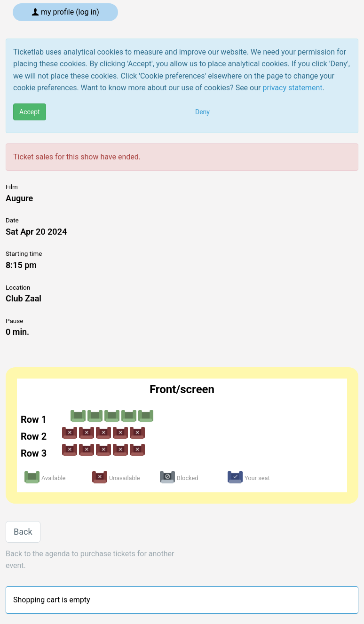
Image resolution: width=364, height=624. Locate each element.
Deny (202, 112)
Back (23, 532)
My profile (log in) (65, 12)
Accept (30, 112)
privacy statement (292, 88)
